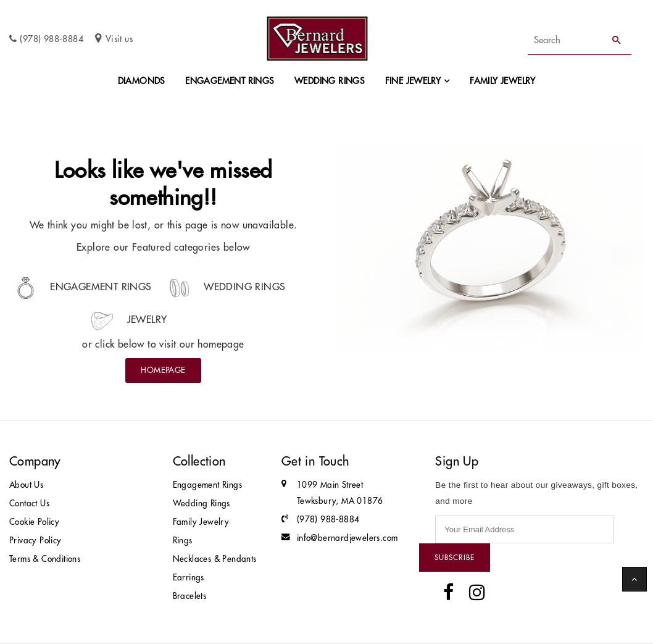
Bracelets (190, 596)
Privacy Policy (35, 541)
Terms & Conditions (45, 559)
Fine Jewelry (413, 81)
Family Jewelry (503, 81)
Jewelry (129, 319)
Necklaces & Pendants (215, 559)
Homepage (163, 370)
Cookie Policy (34, 522)
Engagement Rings (230, 81)
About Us (26, 485)
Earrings (189, 578)
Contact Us (29, 504)
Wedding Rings (330, 81)
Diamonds (142, 81)
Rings (183, 541)
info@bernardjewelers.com (347, 538)
